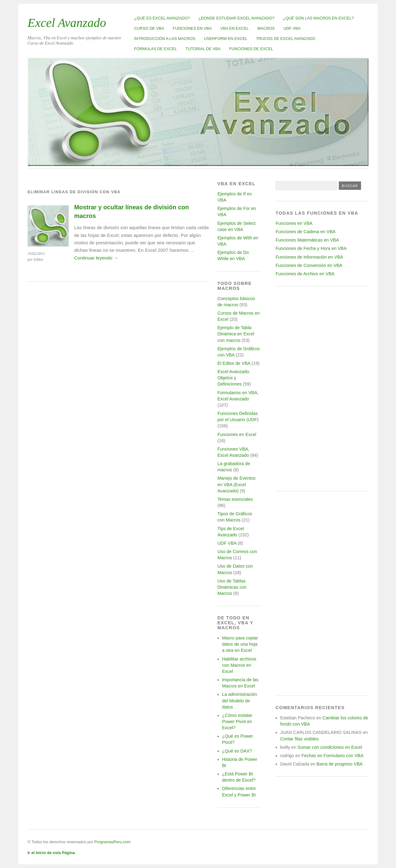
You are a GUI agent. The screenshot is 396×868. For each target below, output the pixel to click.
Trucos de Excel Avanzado (286, 39)
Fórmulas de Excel (156, 49)
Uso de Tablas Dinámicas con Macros (232, 587)
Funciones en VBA (192, 28)
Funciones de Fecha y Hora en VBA (311, 248)
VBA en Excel (235, 28)
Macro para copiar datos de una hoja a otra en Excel (240, 644)
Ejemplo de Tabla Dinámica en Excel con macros (236, 334)
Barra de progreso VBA (340, 764)
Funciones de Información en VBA (309, 257)
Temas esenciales (235, 499)
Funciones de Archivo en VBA (305, 274)
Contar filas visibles (299, 739)
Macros (266, 28)
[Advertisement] (322, 389)
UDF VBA (292, 28)
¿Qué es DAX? (237, 751)
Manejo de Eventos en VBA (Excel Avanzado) (237, 484)
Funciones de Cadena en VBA (306, 232)
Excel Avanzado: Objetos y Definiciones (234, 378)
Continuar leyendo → (96, 258)
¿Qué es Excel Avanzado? (162, 18)
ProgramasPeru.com (112, 842)
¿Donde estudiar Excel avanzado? (236, 18)
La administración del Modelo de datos (240, 700)
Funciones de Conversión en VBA (309, 265)
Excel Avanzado (67, 23)
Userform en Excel (226, 39)
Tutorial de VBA (203, 49)
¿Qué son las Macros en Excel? (318, 18)
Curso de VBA (149, 28)
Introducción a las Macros (165, 39)
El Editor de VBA (234, 363)
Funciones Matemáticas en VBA (307, 240)
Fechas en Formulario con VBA (333, 756)
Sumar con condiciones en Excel (330, 747)
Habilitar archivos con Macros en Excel (239, 665)
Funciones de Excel (251, 49)
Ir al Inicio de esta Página (51, 853)
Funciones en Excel (237, 434)
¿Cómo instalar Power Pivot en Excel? (237, 722)
